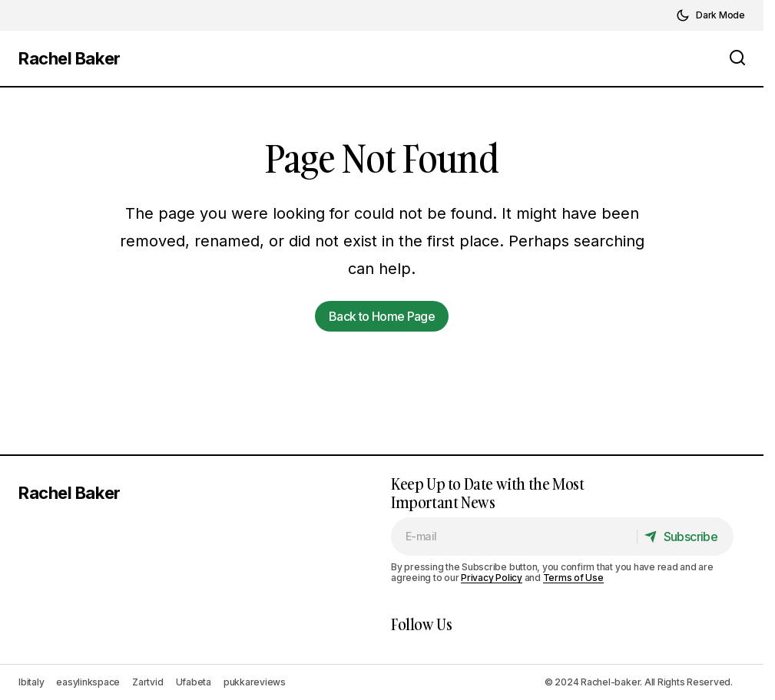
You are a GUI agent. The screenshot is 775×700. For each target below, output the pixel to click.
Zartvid (147, 682)
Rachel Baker (70, 58)
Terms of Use (573, 578)
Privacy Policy (492, 578)
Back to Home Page (382, 316)
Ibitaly (31, 682)
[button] (710, 15)
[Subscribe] (685, 537)
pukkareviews (255, 682)
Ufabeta (194, 682)
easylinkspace (88, 682)
